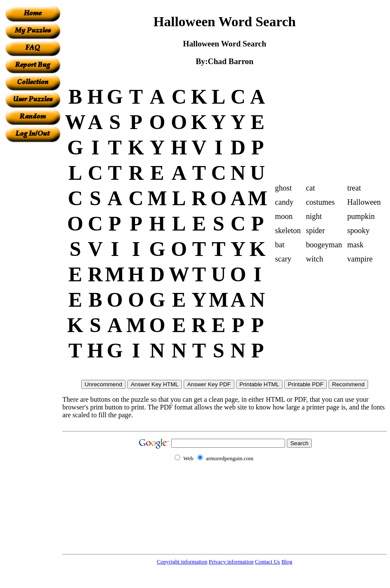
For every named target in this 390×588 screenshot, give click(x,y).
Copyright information (182, 562)
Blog (287, 562)
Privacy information (231, 562)
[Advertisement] (33, 271)
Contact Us (267, 562)
